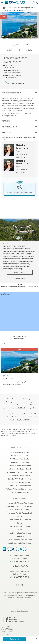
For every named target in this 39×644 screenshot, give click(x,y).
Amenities (6, 133)
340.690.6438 (22, 154)
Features (6, 121)
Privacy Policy (30, 595)
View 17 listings (20, 278)
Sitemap (28, 598)
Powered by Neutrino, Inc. (14, 595)
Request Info (15, 639)
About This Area (19, 272)
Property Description (12, 93)
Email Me (21, 157)
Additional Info (9, 127)
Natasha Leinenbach (22, 147)
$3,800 (6, 376)
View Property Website (15, 83)
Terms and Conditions (16, 598)
